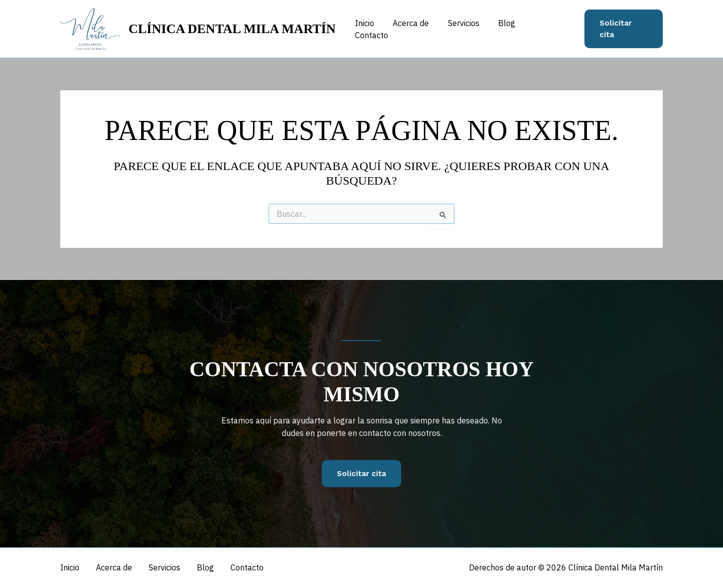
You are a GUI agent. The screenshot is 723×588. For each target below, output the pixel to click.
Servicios (467, 29)
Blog (508, 29)
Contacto (549, 29)
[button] (623, 29)
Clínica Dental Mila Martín (232, 29)
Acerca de (417, 29)
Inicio (374, 29)
